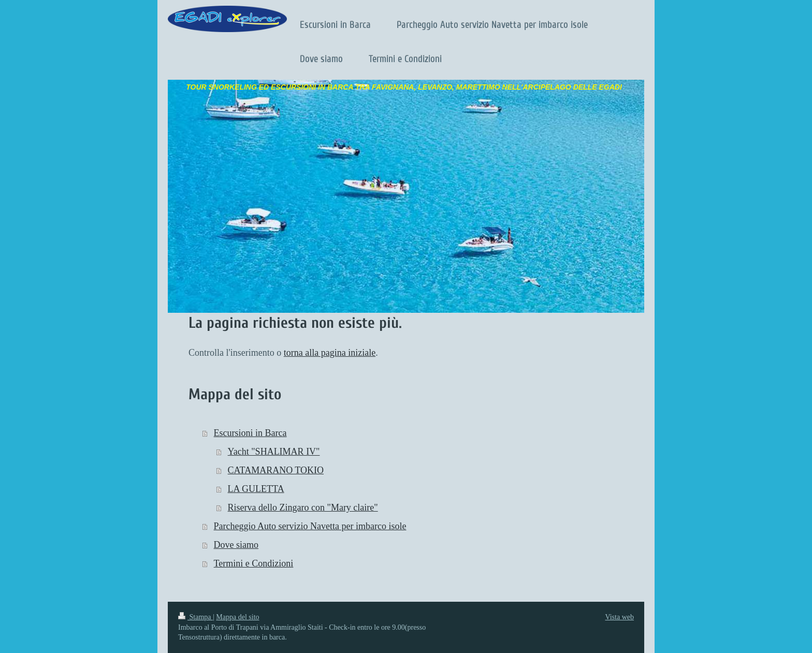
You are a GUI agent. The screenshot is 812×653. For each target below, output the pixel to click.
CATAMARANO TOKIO (276, 470)
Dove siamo (236, 545)
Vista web (619, 617)
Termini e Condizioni (254, 563)
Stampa (195, 617)
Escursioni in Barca (250, 433)
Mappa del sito (237, 617)
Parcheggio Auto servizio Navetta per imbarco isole (310, 526)
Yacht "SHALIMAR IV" (274, 452)
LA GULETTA (256, 489)
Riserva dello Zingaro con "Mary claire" (303, 507)
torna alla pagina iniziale (330, 353)
